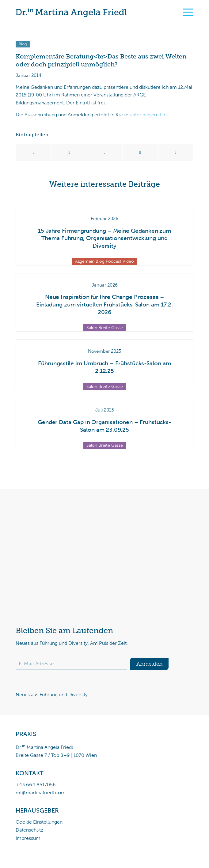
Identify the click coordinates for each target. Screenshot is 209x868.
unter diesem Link (149, 115)
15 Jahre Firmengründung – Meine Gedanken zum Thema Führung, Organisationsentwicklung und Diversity (104, 238)
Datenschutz (29, 830)
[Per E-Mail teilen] (175, 152)
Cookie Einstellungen (39, 822)
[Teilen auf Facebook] (34, 152)
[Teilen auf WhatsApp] (105, 152)
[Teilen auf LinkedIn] (140, 152)
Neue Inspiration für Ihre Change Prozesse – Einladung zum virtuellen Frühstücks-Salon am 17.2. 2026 (104, 304)
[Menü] (185, 12)
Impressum (28, 838)
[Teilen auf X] (69, 152)
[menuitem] (185, 12)
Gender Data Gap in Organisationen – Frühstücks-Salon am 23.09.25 (104, 426)
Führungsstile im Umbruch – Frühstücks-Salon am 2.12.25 (104, 367)
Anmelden (149, 664)
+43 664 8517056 (36, 785)
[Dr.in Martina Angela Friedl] (87, 12)
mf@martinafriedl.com (41, 793)
